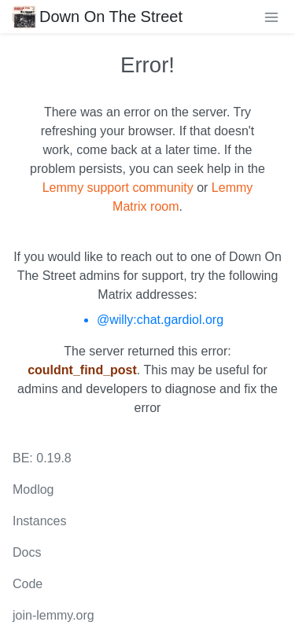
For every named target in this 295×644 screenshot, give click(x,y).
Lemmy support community (118, 188)
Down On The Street (98, 17)
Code (28, 584)
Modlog (33, 489)
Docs (27, 552)
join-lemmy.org (53, 615)
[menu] (271, 17)
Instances (39, 521)
